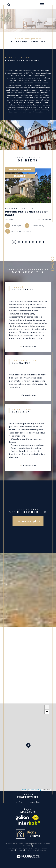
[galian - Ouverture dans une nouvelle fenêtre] (22, 818)
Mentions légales (41, 848)
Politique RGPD (32, 850)
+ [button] (47, 707)
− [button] (47, 712)
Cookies (43, 850)
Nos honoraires (14, 848)
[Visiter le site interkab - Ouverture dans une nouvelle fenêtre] (29, 823)
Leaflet (25, 790)
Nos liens (20, 850)
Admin (13, 850)
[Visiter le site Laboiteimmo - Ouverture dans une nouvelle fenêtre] (28, 859)
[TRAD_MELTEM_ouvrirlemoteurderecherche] (9, 5)
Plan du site (27, 848)
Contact (53, 264)
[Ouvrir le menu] (42, 5)
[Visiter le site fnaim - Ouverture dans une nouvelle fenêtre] (35, 818)
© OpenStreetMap (35, 790)
